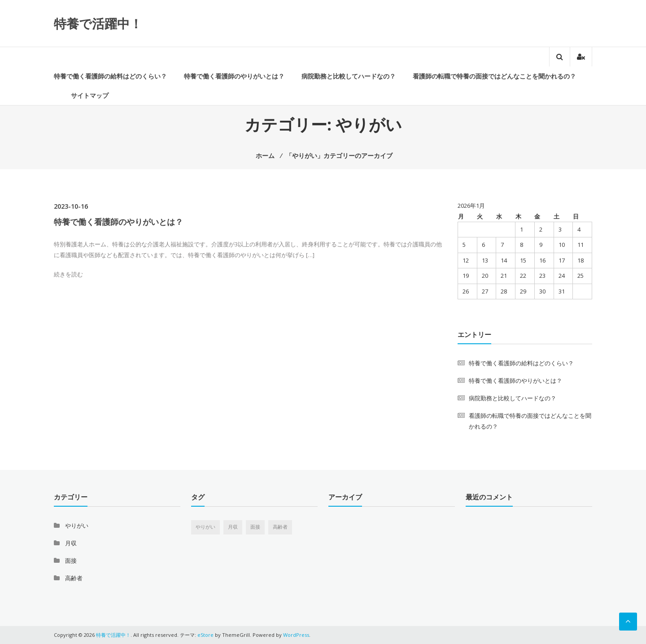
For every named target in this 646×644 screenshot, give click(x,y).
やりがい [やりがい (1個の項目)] (205, 527)
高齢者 (74, 578)
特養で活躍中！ (98, 23)
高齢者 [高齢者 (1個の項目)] (280, 527)
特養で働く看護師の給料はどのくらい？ (110, 76)
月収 (71, 543)
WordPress (296, 635)
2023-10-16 (71, 206)
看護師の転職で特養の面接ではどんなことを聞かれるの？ (494, 76)
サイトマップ (90, 95)
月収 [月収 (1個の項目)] (233, 527)
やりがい (77, 526)
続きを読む (68, 274)
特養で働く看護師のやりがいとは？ (234, 76)
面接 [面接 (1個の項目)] (255, 527)
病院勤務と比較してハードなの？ (349, 76)
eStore (205, 635)
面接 (71, 561)
